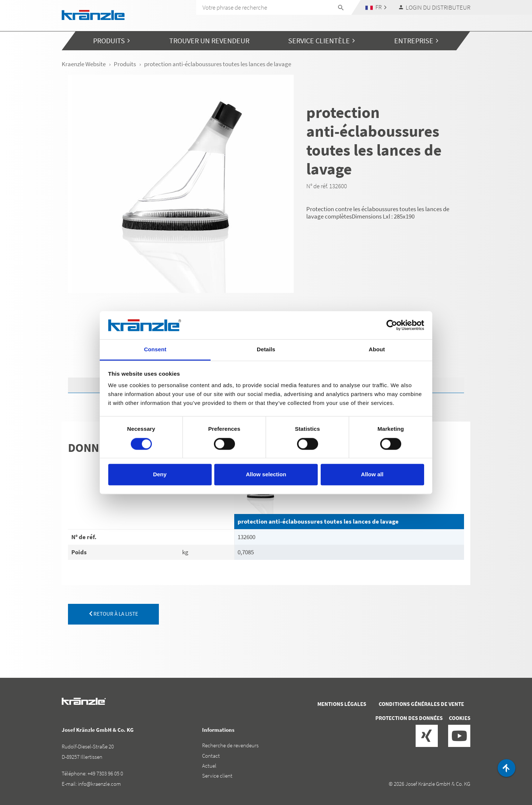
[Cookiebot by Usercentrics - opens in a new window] (392, 325)
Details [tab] (266, 350)
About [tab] (377, 350)
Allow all (372, 475)
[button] (376, 7)
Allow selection (266, 475)
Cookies (460, 718)
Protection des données (409, 718)
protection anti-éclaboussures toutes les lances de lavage (318, 521)
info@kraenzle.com (99, 784)
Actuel (209, 766)
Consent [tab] (155, 350)
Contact (211, 756)
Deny (160, 475)
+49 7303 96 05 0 (105, 773)
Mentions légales (342, 704)
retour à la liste (114, 614)
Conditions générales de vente (421, 704)
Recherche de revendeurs (230, 745)
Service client (217, 776)
